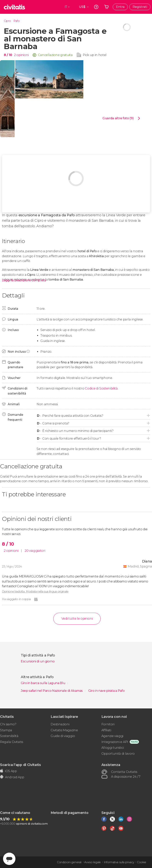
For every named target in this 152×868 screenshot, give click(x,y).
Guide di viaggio (63, 736)
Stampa (6, 730)
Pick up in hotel (95, 55)
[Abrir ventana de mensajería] (9, 859)
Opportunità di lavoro (118, 754)
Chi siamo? (8, 724)
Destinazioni (60, 724)
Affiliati (106, 730)
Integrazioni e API (115, 742)
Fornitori (108, 724)
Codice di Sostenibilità (101, 388)
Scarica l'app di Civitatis (20, 765)
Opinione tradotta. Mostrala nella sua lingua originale (35, 591)
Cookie (142, 862)
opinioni (22, 55)
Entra (120, 7)
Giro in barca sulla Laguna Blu (43, 683)
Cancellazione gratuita (55, 55)
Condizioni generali (69, 862)
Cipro (7, 21)
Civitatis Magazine (64, 730)
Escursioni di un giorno (38, 661)
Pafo (17, 21)
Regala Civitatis (12, 742)
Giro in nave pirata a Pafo (106, 691)
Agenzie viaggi (112, 736)
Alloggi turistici (113, 748)
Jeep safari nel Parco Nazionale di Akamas (52, 691)
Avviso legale (93, 862)
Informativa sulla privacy (119, 862)
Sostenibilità (9, 736)
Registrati (140, 7)
